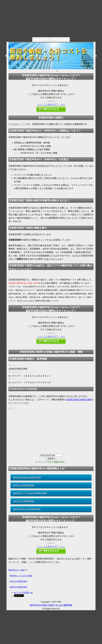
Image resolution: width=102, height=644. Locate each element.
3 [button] (53, 71)
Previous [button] (7, 56)
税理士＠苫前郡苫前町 (24, 485)
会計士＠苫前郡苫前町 (24, 501)
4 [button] (57, 71)
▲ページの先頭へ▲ (23, 592)
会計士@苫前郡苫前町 (19, 581)
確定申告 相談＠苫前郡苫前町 (27, 477)
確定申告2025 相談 (16, 570)
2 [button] (49, 71)
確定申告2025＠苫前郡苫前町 (27, 509)
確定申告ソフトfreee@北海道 (21, 576)
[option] (51, 56)
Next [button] (95, 56)
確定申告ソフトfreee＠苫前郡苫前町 (30, 493)
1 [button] (45, 71)
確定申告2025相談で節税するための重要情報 (51, 605)
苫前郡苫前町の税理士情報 (79, 400)
